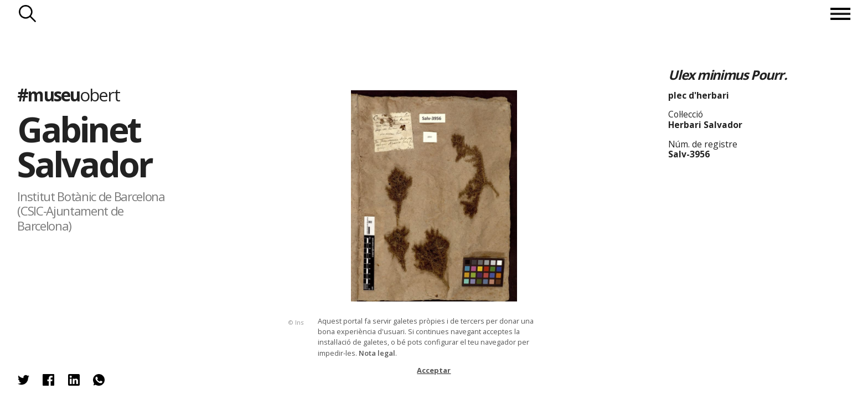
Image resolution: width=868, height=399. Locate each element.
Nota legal (377, 353)
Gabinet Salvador (84, 146)
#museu (68, 94)
